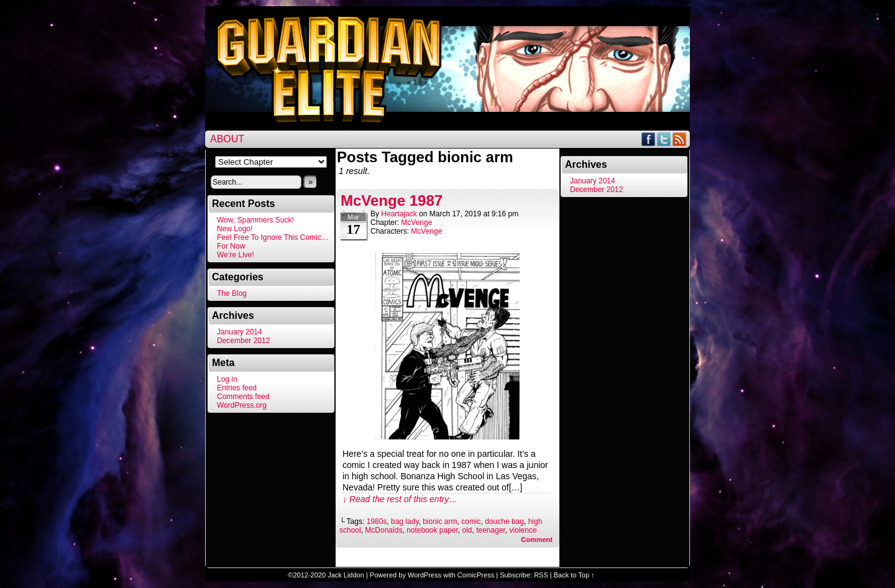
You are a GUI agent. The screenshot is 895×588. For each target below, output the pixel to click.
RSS (680, 139)
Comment (537, 540)
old (467, 530)
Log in (227, 379)
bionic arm (440, 521)
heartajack (399, 214)
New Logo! (235, 229)
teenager (491, 530)
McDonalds (383, 530)
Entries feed (237, 388)
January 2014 (240, 332)
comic (471, 521)
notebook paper (432, 530)
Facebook (649, 139)
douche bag (504, 521)
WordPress (425, 575)
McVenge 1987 (392, 200)
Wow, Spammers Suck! (255, 220)
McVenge (416, 223)
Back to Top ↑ (574, 575)
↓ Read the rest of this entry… (400, 499)
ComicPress (476, 575)
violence (523, 530)
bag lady (405, 521)
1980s (377, 521)
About (227, 139)
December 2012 (243, 341)
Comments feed (243, 397)
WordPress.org (242, 405)
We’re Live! (236, 255)
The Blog (232, 293)
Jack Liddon (346, 575)
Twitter (664, 139)
